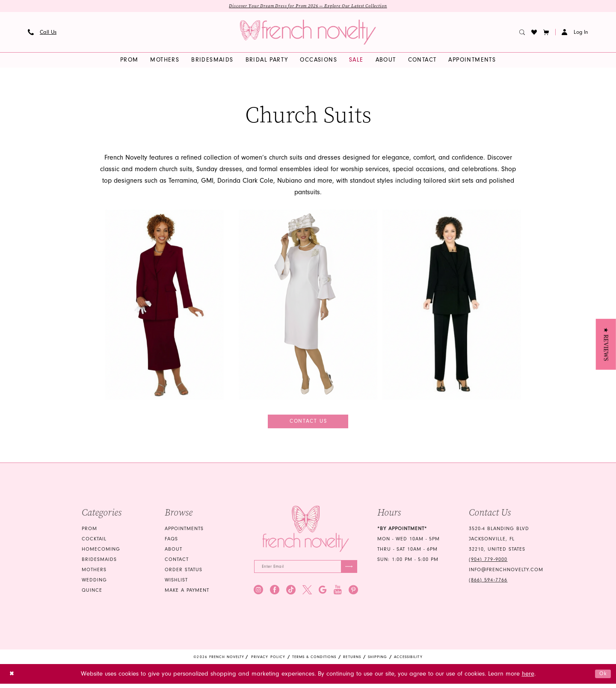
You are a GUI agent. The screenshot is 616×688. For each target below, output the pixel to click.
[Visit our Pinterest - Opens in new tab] (353, 595)
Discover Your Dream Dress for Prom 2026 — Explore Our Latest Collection (308, 6)
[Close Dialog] (13, 678)
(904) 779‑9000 (488, 563)
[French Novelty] (306, 532)
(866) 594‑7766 (488, 583)
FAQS (171, 542)
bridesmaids (99, 563)
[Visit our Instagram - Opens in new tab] (258, 595)
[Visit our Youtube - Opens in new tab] (338, 595)
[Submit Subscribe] (348, 571)
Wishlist (176, 583)
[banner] (308, 33)
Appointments (184, 532)
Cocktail (94, 542)
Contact (177, 563)
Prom (89, 532)
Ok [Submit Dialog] (602, 678)
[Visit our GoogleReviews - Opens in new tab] (323, 595)
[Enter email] (306, 571)
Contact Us (309, 423)
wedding (94, 583)
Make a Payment (187, 594)
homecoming (101, 553)
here (528, 678)
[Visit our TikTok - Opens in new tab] (291, 595)
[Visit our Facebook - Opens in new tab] (275, 595)
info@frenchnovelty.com (506, 573)
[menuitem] (42, 33)
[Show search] (522, 33)
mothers (94, 573)
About (173, 553)
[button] (546, 33)
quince (92, 594)
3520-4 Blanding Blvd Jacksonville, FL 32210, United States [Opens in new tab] (499, 542)
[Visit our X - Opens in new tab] (307, 595)
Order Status (184, 573)
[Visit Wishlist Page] (534, 33)
